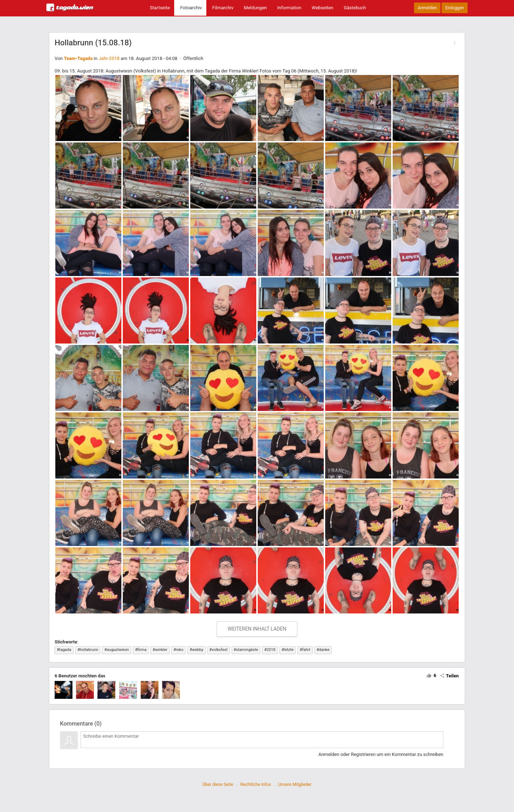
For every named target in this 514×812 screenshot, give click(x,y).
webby (198, 650)
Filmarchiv (223, 8)
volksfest (220, 650)
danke (324, 650)
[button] (455, 43)
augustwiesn (118, 650)
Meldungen (255, 8)
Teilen (449, 676)
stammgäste (247, 650)
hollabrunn (89, 650)
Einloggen (455, 8)
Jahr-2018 (109, 58)
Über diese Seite (218, 785)
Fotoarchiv (191, 8)
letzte (289, 650)
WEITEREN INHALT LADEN (257, 629)
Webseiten (322, 8)
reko (180, 650)
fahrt (306, 650)
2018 (271, 650)
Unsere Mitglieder (295, 785)
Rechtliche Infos (256, 785)
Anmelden (427, 8)
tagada (65, 650)
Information (289, 8)
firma (142, 650)
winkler (161, 650)
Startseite (160, 8)
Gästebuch (355, 8)
